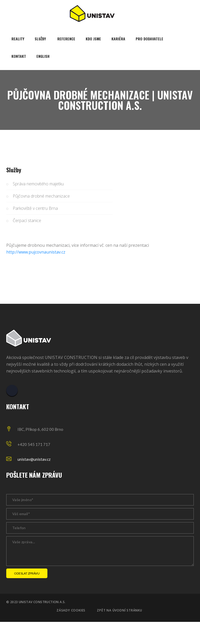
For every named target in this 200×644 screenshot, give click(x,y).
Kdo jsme (93, 39)
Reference (66, 39)
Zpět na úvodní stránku (120, 610)
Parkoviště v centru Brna (35, 208)
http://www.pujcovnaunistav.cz (36, 252)
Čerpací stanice (27, 220)
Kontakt (19, 56)
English (43, 56)
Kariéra (118, 39)
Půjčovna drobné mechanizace (41, 196)
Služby (40, 39)
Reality (18, 39)
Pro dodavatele (149, 39)
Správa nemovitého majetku (38, 184)
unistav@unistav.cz (34, 459)
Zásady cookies (71, 610)
